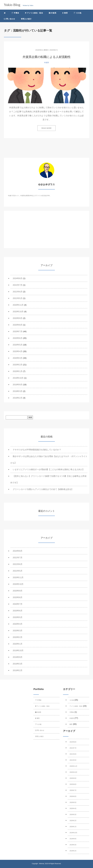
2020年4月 (18, 351)
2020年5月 (18, 345)
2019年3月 (18, 391)
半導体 (15, 13)
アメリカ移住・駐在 (34, 13)
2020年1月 (18, 371)
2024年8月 (18, 278)
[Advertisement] (47, 232)
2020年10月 (18, 312)
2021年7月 (18, 285)
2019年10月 (18, 378)
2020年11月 (18, 305)
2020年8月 (18, 325)
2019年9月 (18, 385)
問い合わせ (10, 19)
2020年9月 (18, 318)
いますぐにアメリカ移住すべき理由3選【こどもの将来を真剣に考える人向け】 (49, 470)
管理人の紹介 (26, 19)
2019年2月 (18, 398)
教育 (65, 13)
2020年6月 (18, 338)
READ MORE (46, 128)
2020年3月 (18, 358)
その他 (78, 13)
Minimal (42, 864)
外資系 (53, 13)
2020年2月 (18, 365)
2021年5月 (18, 298)
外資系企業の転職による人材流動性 (47, 57)
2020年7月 (18, 332)
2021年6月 (18, 292)
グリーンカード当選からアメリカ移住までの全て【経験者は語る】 (43, 489)
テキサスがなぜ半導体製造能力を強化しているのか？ (37, 450)
